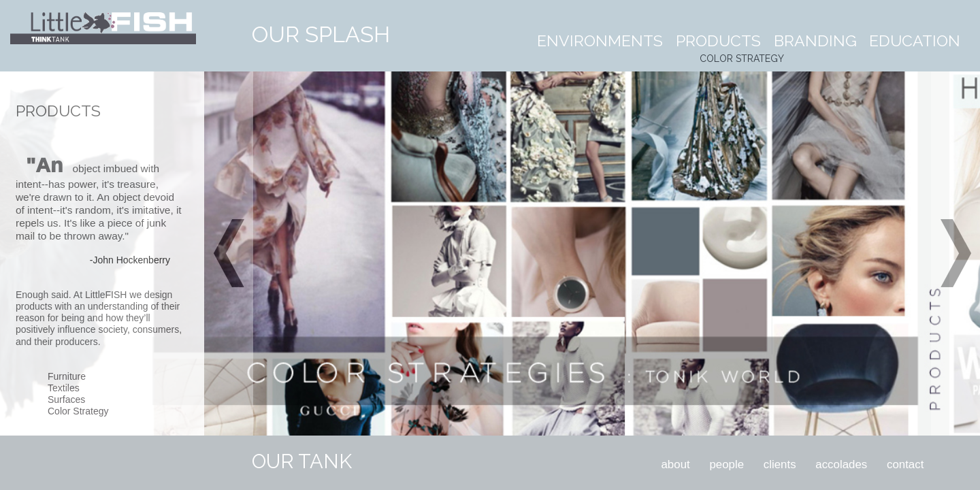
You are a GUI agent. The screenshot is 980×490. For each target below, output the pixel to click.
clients (780, 464)
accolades (841, 464)
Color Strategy (78, 411)
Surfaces (66, 399)
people (726, 464)
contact (905, 464)
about (675, 464)
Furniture (67, 376)
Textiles (64, 388)
